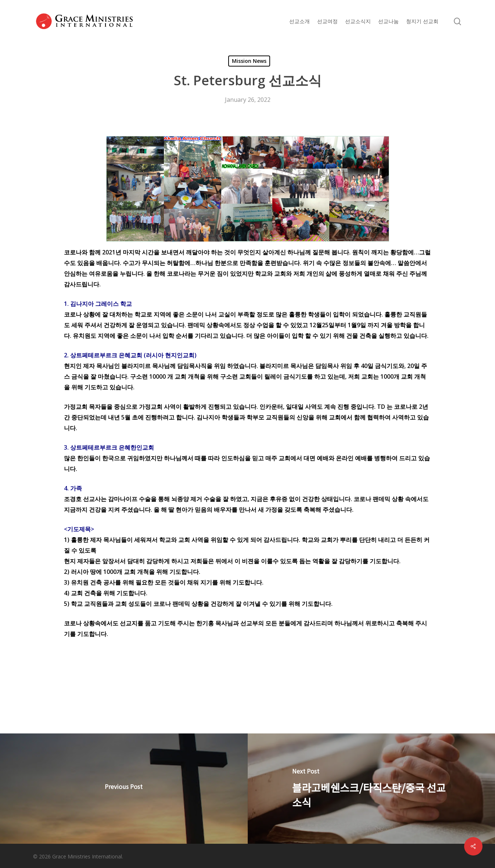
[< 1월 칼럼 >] (124, 789)
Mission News (249, 61)
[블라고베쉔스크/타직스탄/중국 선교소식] (372, 789)
